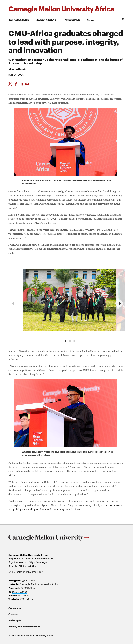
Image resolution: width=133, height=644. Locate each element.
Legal (51, 635)
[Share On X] (10, 84)
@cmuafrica (29, 580)
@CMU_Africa (19, 592)
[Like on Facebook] (16, 84)
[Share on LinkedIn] (21, 84)
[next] (119, 304)
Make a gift (15, 620)
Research (72, 20)
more (90, 20)
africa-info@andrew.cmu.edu (26, 572)
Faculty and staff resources (24, 626)
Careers (13, 614)
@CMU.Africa (29, 588)
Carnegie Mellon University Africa (39, 584)
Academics (46, 20)
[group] (69, 301)
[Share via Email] (27, 84)
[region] (67, 304)
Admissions (19, 20)
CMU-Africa (23, 595)
